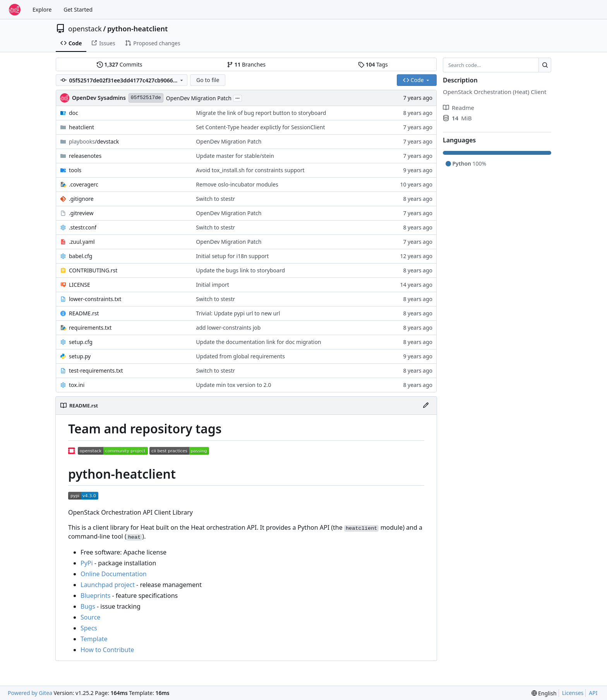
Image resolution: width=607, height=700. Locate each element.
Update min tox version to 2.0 (233, 385)
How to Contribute (107, 650)
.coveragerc (84, 184)
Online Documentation (114, 574)
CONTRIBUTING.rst (93, 270)
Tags (373, 64)
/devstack (94, 141)
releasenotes (85, 156)
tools (75, 170)
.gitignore (81, 199)
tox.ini (77, 385)
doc (74, 113)
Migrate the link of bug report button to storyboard (261, 113)
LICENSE (80, 285)
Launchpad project (108, 585)
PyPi (87, 563)
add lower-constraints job (228, 328)
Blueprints (95, 596)
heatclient (81, 127)
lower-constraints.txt (95, 299)
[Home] (15, 10)
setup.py (80, 356)
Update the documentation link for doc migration (258, 342)
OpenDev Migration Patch (199, 98)
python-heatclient (137, 29)
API (593, 693)
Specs (89, 628)
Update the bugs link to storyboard (240, 270)
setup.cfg (81, 342)
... (238, 98)
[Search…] (545, 65)
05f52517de (146, 98)
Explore (42, 9)
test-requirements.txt (96, 371)
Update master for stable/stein (235, 156)
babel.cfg (81, 256)
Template (94, 639)
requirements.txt (90, 328)
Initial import (212, 285)
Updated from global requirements (240, 356)
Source (90, 617)
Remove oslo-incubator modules (237, 184)
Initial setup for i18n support (232, 256)
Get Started (78, 9)
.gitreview (81, 213)
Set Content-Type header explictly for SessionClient (260, 127)
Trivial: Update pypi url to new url (238, 313)
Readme (459, 108)
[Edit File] (426, 406)
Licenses (573, 693)
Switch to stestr (215, 199)
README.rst (84, 313)
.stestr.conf (83, 227)
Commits (120, 64)
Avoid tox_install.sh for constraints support (250, 170)
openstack (85, 29)
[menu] (544, 693)
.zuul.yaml (82, 242)
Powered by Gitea (30, 693)
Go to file (208, 80)
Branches (246, 64)
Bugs (88, 606)
